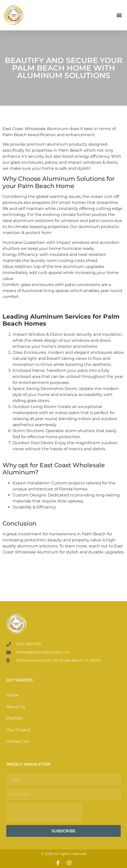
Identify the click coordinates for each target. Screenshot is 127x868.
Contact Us (17, 741)
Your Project (18, 730)
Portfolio (15, 718)
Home (13, 695)
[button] (119, 15)
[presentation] (45, 813)
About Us (16, 707)
